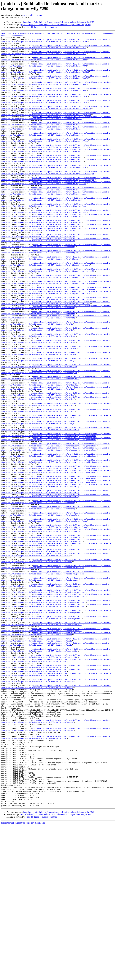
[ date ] (29, 27)
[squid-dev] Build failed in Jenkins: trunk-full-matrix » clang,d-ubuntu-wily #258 (59, 22)
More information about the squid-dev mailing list (23, 978)
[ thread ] (36, 27)
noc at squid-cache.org (32, 15)
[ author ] (54, 27)
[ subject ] (45, 27)
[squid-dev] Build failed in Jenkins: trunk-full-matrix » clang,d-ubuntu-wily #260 (55, 25)
